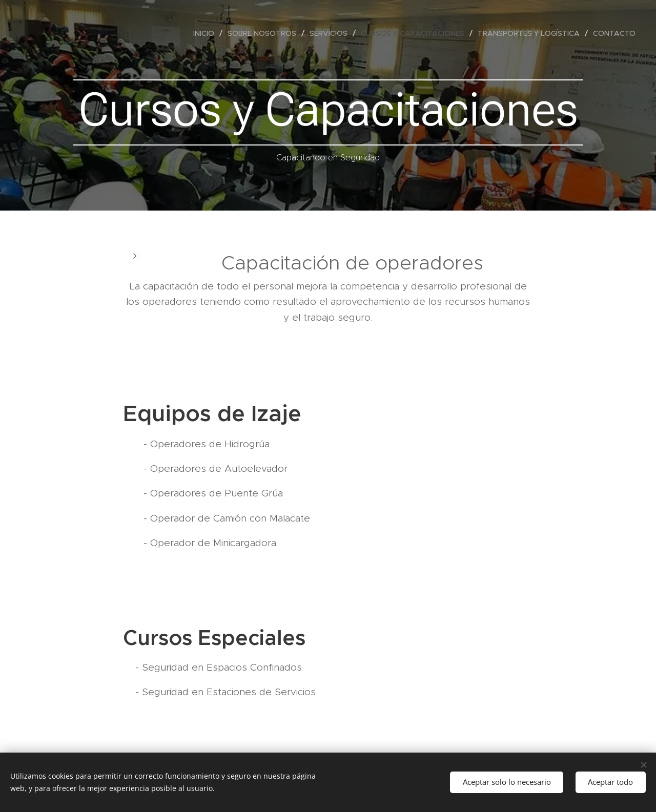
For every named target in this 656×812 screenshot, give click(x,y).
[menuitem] (207, 33)
